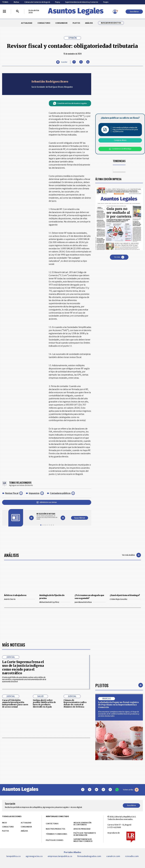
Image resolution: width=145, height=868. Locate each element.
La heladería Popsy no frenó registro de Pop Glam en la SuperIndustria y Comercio (118, 786)
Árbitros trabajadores (15, 595)
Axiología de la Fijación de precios (52, 597)
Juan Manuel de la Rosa (90, 602)
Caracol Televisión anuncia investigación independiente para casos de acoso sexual (15, 785)
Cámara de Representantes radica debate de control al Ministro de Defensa (75, 785)
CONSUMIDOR (61, 23)
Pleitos (102, 767)
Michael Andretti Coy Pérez (55, 602)
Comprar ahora (120, 140)
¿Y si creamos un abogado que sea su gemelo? (89, 597)
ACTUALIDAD (27, 23)
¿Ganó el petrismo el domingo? (125, 595)
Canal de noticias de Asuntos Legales (70, 103)
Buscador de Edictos (111, 23)
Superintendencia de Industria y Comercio (82, 2)
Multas (16, 2)
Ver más (119, 257)
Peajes (106, 2)
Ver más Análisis (131, 555)
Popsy (57, 2)
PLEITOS (76, 23)
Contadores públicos (60, 493)
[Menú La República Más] (4, 12)
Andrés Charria (20, 599)
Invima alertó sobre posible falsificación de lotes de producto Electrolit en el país (44, 785)
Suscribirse (134, 12)
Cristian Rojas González (125, 599)
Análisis (11, 555)
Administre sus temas (47, 502)
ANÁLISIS (89, 23)
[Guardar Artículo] (62, 62)
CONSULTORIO (44, 23)
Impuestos (34, 493)
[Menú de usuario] (115, 12)
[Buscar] (18, 12)
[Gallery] (47, 516)
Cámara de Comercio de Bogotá (37, 2)
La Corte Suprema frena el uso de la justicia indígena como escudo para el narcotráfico (23, 749)
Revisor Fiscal (12, 493)
